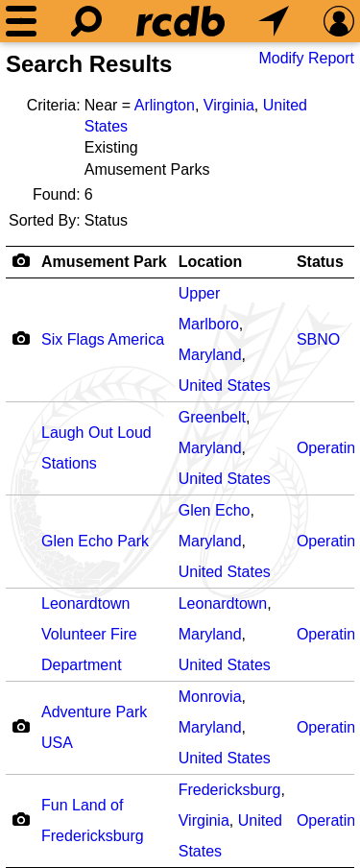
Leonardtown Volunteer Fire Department (89, 634)
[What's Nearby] (274, 21)
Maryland (210, 355)
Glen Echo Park (95, 541)
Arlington (165, 105)
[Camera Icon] (21, 338)
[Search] (86, 21)
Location (211, 262)
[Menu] (21, 21)
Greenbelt (212, 417)
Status (320, 262)
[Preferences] (339, 21)
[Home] (180, 21)
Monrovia (210, 697)
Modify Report (306, 58)
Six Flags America (103, 339)
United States (225, 386)
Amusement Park (104, 262)
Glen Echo (215, 510)
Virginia (229, 105)
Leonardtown (223, 603)
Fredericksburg (230, 790)
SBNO (318, 339)
